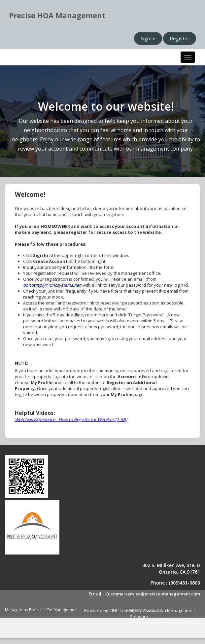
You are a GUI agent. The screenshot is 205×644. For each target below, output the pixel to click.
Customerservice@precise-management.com (153, 594)
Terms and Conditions (150, 623)
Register (180, 38)
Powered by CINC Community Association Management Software (139, 613)
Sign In (148, 38)
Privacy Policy (187, 623)
